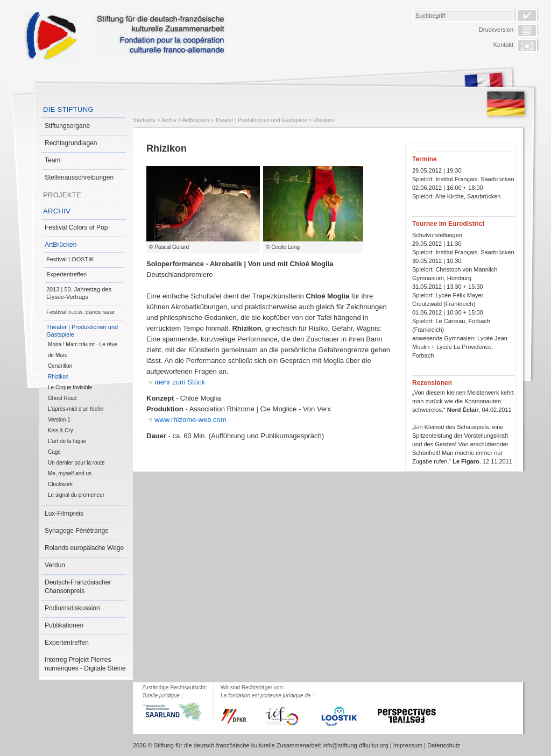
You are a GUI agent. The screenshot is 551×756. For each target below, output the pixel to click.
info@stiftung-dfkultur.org (355, 745)
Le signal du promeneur (76, 495)
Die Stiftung (68, 109)
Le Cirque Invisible (70, 387)
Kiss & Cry (61, 430)
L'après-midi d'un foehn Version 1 (76, 414)
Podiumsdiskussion (72, 608)
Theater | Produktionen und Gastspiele (82, 331)
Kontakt (503, 45)
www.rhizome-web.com (190, 420)
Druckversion (496, 30)
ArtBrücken (61, 245)
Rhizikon (58, 377)
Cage (54, 452)
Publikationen (64, 625)
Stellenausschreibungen (79, 177)
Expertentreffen (66, 274)
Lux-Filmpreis (64, 513)
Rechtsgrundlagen (71, 143)
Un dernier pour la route (76, 463)
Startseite (144, 120)
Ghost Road (62, 398)
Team (52, 160)
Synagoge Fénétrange (77, 531)
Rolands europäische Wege (84, 548)
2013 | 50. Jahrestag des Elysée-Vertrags (79, 293)
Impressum (408, 745)
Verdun (55, 565)
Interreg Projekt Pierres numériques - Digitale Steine (85, 664)
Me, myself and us (70, 473)
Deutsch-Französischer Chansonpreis (78, 587)
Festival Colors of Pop (76, 227)
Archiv (57, 211)
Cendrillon (60, 366)
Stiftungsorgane (67, 126)
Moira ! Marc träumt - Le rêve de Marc (83, 350)
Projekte (62, 195)
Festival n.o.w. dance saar (80, 312)
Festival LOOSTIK (70, 259)
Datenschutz (444, 745)
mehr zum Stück (180, 382)
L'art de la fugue (67, 441)
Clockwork (60, 484)
